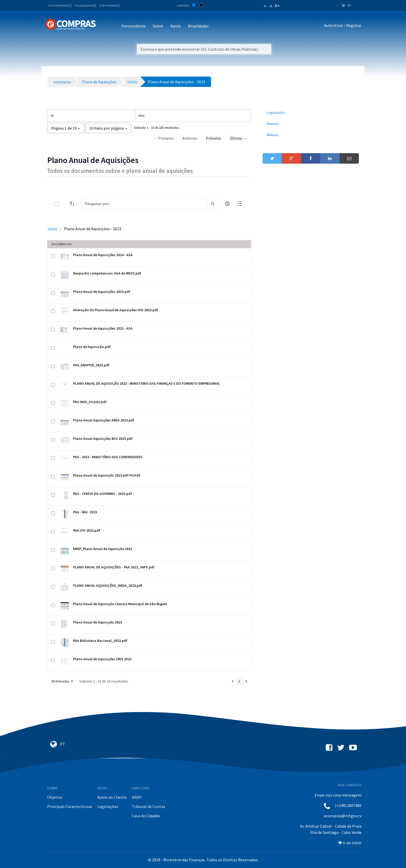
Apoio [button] (176, 26)
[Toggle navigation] (103, 26)
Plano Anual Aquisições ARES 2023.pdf (104, 420)
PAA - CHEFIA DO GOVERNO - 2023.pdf (103, 494)
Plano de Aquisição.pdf (92, 347)
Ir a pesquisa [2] (86, 5)
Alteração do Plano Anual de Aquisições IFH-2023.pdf (116, 310)
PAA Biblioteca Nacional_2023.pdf (100, 641)
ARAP (137, 797)
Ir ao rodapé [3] (110, 5)
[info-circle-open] (227, 204)
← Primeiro (163, 138)
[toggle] (65, 204)
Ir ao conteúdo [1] (60, 5)
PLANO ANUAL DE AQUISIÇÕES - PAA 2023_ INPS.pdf (114, 567)
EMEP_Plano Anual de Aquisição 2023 (103, 549)
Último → (238, 138)
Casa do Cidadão (146, 816)
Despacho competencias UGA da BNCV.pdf (107, 273)
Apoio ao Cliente (112, 797)
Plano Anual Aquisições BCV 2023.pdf (103, 439)
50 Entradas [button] (63, 681)
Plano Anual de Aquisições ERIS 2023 (102, 659)
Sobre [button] (158, 26)
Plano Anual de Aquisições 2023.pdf (102, 292)
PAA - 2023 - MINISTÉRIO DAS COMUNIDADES (108, 457)
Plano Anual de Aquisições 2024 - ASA (103, 255)
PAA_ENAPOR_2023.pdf (91, 365)
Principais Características (70, 806)
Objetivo (55, 797)
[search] (213, 204)
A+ (277, 6)
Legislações (108, 806)
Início (53, 229)
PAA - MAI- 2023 (85, 512)
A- (266, 6)
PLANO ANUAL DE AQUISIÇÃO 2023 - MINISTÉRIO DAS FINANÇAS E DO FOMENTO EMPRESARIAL (147, 383)
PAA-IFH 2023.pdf (87, 530)
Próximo (213, 138)
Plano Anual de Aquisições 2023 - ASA (103, 328)
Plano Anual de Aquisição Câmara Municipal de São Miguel (120, 604)
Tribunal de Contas (148, 806)
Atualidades (198, 26)
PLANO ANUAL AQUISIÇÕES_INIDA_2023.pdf (108, 585)
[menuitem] (311, 113)
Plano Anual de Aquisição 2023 (97, 622)
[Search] (144, 204)
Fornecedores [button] (133, 26)
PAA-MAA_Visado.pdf (90, 402)
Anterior (190, 138)
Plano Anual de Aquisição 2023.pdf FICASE (107, 475)
